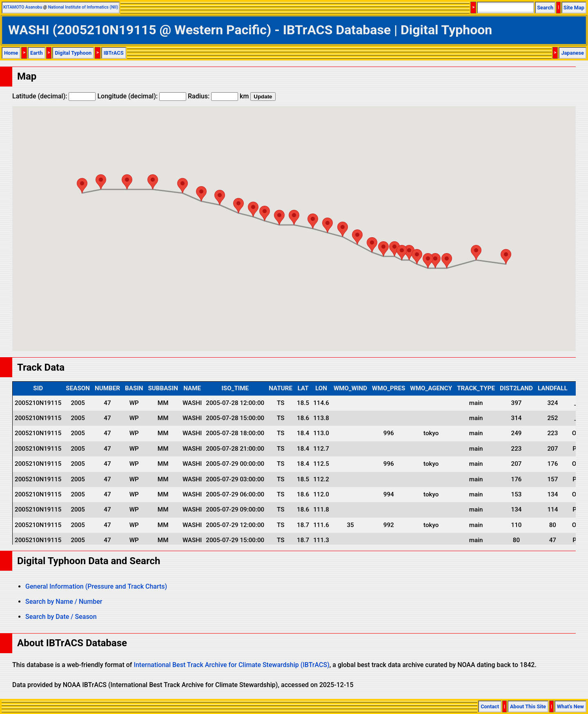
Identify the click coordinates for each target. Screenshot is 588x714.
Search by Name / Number (64, 602)
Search (545, 8)
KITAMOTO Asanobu (23, 7)
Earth (37, 53)
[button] (506, 257)
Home (11, 53)
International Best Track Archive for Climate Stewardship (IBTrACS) (231, 665)
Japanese (572, 53)
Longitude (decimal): (142, 96)
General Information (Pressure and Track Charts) (96, 586)
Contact (490, 706)
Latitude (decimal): (54, 96)
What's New (570, 706)
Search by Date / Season (61, 617)
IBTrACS (114, 53)
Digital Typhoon (73, 53)
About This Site (528, 706)
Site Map (574, 8)
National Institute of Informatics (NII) (83, 7)
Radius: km (218, 96)
